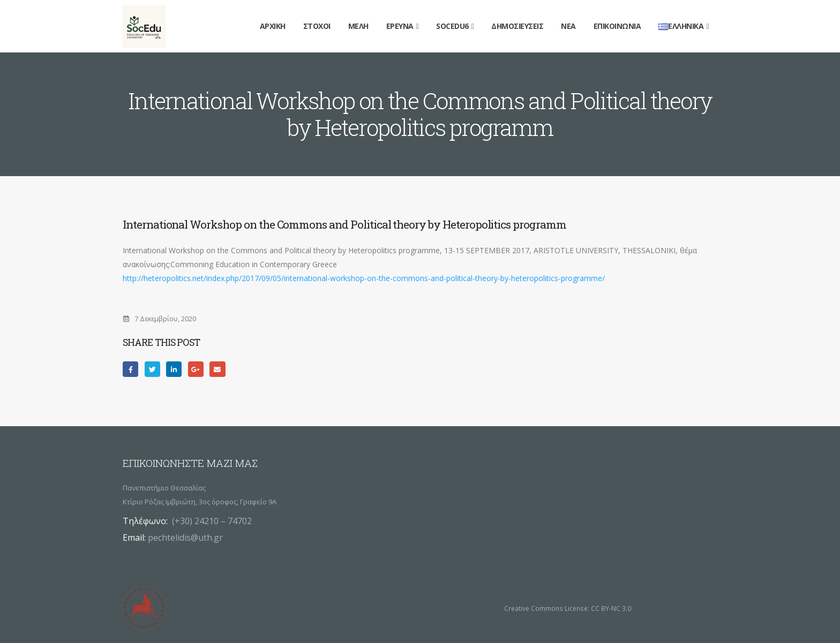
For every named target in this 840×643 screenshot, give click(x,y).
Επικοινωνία (617, 26)
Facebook (130, 369)
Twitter (152, 369)
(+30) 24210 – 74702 (212, 521)
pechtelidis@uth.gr (185, 538)
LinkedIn (174, 369)
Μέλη (358, 26)
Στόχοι (317, 26)
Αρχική (273, 26)
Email (217, 369)
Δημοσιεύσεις (517, 26)
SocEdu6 (452, 26)
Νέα (568, 26)
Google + (196, 369)
